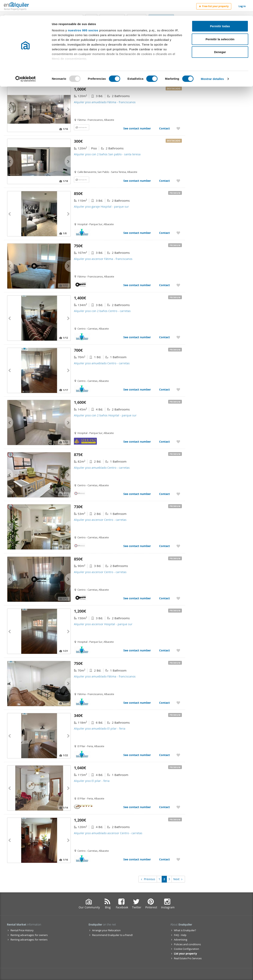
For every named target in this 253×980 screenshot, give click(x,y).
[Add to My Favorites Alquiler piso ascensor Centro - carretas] (178, 546)
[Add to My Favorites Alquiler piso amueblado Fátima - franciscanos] (178, 128)
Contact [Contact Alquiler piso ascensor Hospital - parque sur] (164, 650)
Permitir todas (220, 10)
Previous (148, 879)
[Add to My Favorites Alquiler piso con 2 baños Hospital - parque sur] (178, 442)
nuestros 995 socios (83, 14)
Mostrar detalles (212, 63)
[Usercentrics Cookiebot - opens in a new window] (26, 63)
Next (178, 879)
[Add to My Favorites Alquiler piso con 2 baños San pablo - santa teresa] (178, 181)
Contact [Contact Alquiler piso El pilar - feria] (164, 807)
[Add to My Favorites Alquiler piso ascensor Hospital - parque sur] (178, 650)
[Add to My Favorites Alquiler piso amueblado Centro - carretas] (178, 389)
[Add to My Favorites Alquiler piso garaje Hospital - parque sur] (178, 233)
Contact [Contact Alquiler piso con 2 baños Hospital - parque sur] (164, 442)
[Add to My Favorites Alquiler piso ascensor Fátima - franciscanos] (178, 285)
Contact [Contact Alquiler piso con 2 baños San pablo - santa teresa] (164, 181)
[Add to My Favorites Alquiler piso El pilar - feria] (178, 807)
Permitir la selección (220, 23)
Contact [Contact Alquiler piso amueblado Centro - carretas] (164, 389)
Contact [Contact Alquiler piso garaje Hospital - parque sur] (164, 233)
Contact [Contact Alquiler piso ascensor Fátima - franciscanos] (164, 285)
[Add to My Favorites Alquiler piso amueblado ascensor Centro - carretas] (178, 859)
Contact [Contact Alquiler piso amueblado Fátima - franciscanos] (164, 128)
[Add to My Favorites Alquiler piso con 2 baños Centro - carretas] (178, 337)
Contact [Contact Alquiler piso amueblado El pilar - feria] (164, 755)
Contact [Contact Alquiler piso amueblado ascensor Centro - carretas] (164, 859)
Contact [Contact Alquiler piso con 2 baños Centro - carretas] (164, 337)
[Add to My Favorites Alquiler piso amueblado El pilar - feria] (178, 755)
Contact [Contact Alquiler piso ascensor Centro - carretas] (164, 546)
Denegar (220, 36)
